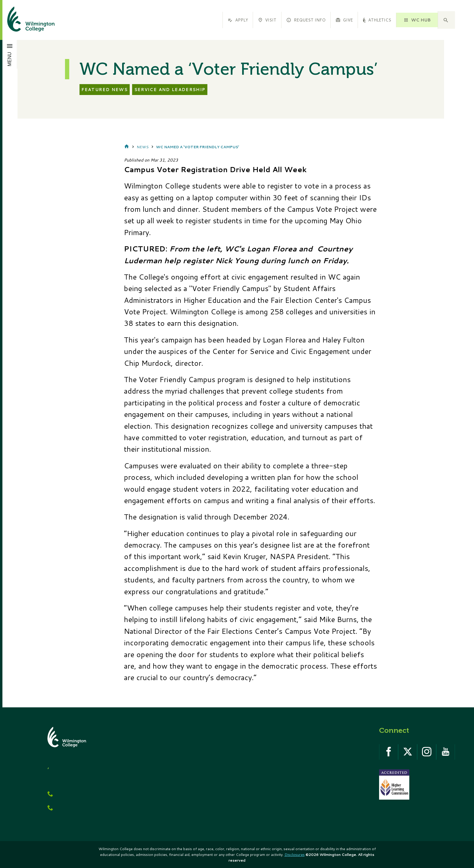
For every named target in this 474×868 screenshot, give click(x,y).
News (143, 147)
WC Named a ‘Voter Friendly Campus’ (198, 147)
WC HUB (417, 20)
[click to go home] (24, 20)
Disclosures (295, 855)
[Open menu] (10, 54)
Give (344, 20)
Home (127, 147)
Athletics (377, 20)
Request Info (306, 20)
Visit (267, 20)
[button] (446, 20)
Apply (238, 20)
